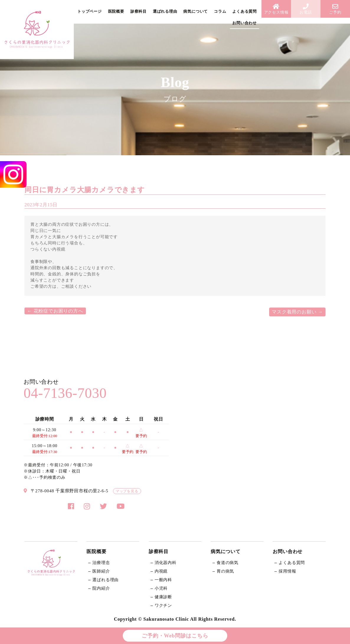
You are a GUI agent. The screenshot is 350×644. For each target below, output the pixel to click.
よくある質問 (244, 11)
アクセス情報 (276, 9)
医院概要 (116, 11)
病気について (196, 11)
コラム (220, 11)
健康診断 (163, 597)
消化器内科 (166, 563)
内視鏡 (161, 571)
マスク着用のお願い (297, 312)
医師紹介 (101, 571)
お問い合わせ (244, 23)
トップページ (90, 11)
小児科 (161, 588)
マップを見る (127, 491)
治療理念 (101, 563)
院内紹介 (101, 588)
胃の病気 (225, 571)
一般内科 (163, 580)
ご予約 (335, 9)
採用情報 (287, 571)
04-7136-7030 (65, 393)
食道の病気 (228, 563)
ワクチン (163, 605)
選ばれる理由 (165, 11)
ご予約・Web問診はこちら (175, 636)
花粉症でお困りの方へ (55, 311)
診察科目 (139, 11)
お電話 (306, 9)
